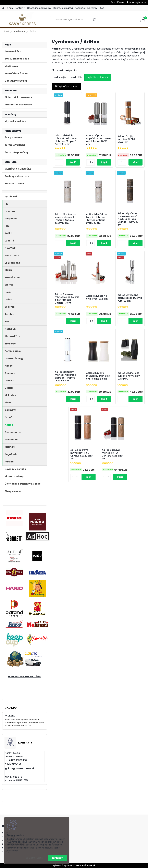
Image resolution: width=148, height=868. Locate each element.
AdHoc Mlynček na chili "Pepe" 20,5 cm (97, 297)
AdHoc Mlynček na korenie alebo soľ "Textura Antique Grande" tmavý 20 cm (128, 219)
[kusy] (59, 162)
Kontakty (20, 8)
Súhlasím (57, 858)
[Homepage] (3, 8)
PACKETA (10, 716)
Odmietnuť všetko (34, 858)
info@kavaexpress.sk (21, 768)
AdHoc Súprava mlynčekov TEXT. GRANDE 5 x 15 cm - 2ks (113, 454)
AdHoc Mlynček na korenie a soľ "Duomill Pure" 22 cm (130, 298)
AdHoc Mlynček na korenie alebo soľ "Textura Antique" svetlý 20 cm (97, 219)
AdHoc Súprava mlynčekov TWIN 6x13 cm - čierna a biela (98, 376)
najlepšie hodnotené (98, 77)
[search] (94, 21)
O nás (10, 8)
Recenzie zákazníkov (86, 8)
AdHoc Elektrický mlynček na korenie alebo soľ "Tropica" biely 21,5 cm (66, 376)
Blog (102, 8)
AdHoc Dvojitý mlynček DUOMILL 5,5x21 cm (127, 139)
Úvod (7, 31)
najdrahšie (77, 77)
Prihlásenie (119, 2)
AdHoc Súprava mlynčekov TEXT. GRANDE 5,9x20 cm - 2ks (82, 454)
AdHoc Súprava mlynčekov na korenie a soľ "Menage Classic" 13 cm (67, 299)
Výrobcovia (19, 31)
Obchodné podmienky (39, 8)
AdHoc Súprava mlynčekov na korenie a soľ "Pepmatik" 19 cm (98, 140)
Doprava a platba (63, 8)
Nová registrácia (138, 2)
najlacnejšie (60, 77)
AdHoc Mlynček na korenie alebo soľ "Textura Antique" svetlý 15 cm (65, 219)
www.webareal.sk (86, 865)
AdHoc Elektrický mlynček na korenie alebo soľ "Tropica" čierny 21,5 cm (66, 140)
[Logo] (22, 20)
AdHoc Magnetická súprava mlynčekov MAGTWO (129, 376)
